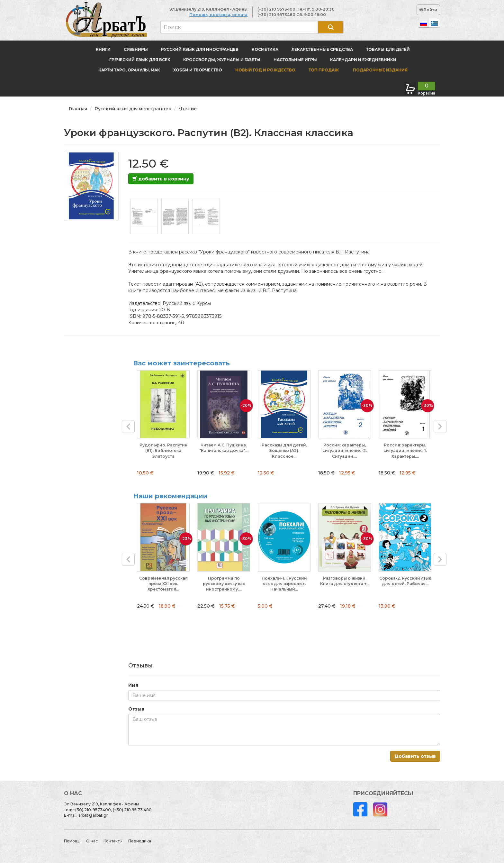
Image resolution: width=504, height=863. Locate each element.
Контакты (113, 841)
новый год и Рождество (265, 70)
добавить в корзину (161, 179)
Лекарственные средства (322, 49)
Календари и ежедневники (363, 60)
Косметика (265, 49)
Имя (133, 685)
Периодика (140, 841)
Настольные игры (295, 60)
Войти (428, 10)
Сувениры (136, 49)
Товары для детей (388, 49)
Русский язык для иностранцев (200, 49)
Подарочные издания (380, 70)
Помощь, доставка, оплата (218, 15)
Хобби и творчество (198, 70)
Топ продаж (324, 70)
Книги (103, 49)
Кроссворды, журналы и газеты (222, 60)
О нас (92, 841)
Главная (78, 109)
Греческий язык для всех (140, 60)
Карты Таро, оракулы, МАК (129, 70)
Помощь (72, 841)
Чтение (188, 109)
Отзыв (136, 709)
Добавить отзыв (415, 756)
